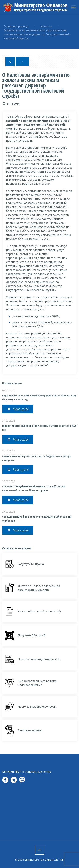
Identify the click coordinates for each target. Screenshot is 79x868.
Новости (46, 26)
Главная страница (16, 26)
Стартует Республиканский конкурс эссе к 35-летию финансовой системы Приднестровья (34, 488)
